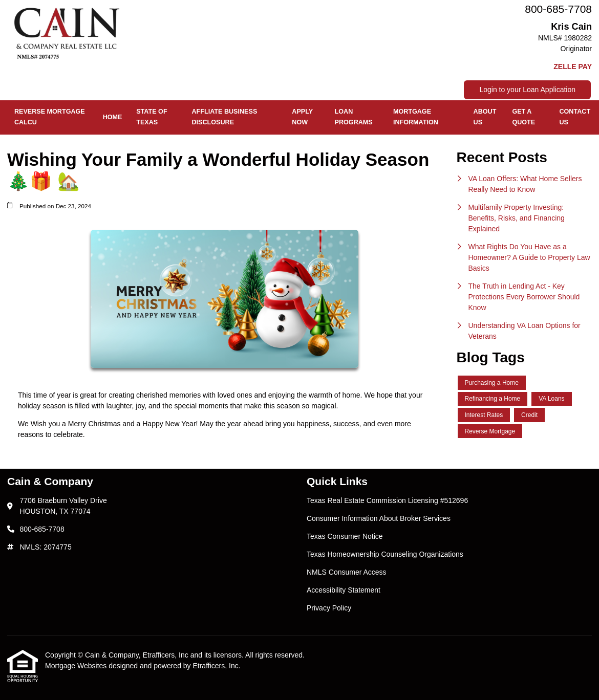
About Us (485, 117)
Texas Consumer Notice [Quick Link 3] (345, 536)
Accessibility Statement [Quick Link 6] (344, 590)
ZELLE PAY (573, 67)
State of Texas (152, 117)
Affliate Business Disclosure (225, 117)
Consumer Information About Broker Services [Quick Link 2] (379, 518)
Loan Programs (354, 117)
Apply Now (302, 117)
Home (113, 117)
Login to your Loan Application (527, 90)
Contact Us (575, 117)
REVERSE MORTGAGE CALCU (50, 117)
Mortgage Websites (77, 666)
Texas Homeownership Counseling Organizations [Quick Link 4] (385, 554)
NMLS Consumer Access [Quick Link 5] (347, 572)
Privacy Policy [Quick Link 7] (329, 608)
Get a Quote (523, 117)
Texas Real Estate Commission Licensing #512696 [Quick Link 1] (387, 500)
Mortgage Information (416, 117)
